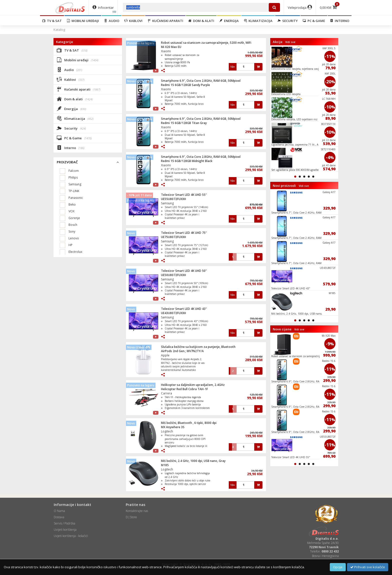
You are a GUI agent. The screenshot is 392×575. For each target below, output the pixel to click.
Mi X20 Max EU (171, 47)
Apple (165, 355)
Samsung (167, 203)
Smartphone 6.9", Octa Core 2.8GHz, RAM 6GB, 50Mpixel (201, 81)
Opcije (338, 567)
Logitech (167, 431)
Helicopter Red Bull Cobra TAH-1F (184, 389)
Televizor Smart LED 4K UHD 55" (184, 195)
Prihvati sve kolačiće (368, 567)
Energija (229, 21)
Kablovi (133, 21)
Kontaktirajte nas (137, 511)
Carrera (166, 393)
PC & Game (314, 21)
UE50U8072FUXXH (173, 275)
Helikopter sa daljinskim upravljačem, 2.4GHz (193, 385)
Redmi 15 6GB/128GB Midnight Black (187, 161)
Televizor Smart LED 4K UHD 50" (184, 271)
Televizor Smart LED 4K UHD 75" (184, 233)
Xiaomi (166, 51)
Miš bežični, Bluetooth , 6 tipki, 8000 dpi (189, 423)
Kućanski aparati (165, 21)
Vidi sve (290, 42)
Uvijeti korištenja (65, 530)
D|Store (131, 517)
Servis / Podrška (64, 523)
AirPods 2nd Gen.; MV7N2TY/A (182, 351)
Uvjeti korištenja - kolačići (71, 536)
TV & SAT (52, 21)
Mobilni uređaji (83, 21)
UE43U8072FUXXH (173, 313)
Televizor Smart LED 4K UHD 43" (184, 309)
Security (288, 21)
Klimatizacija (258, 21)
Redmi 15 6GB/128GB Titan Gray (184, 123)
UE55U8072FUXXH (173, 199)
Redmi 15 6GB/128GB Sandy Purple (185, 85)
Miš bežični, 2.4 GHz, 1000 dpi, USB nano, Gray (193, 461)
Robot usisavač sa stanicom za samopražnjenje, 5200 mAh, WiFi (206, 43)
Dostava (59, 517)
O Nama (59, 511)
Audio (112, 21)
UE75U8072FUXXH (173, 237)
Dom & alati (201, 21)
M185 (165, 465)
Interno (340, 21)
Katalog (59, 30)
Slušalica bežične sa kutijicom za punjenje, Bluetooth (198, 347)
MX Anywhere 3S (173, 427)
